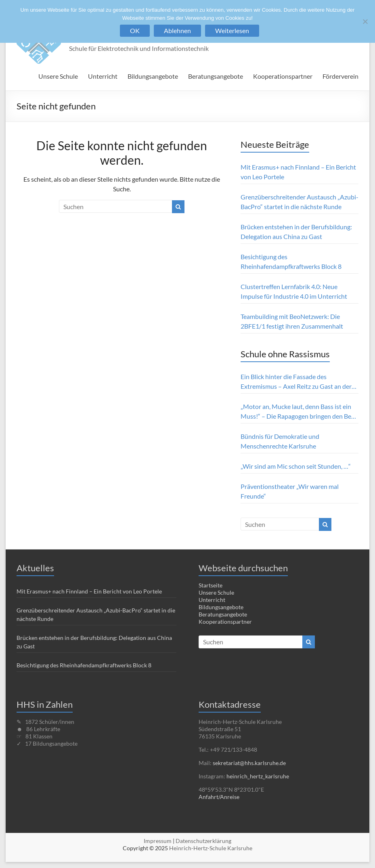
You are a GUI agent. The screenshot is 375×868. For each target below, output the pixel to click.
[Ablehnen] (365, 21)
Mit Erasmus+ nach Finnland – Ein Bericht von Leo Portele (298, 172)
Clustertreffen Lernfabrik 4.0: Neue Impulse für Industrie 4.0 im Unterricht (294, 291)
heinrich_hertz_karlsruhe (258, 776)
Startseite (211, 585)
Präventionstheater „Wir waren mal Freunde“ (290, 491)
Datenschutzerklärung (203, 841)
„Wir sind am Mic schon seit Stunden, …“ (296, 466)
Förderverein (340, 76)
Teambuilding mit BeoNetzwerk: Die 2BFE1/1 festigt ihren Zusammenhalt (292, 321)
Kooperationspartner (283, 76)
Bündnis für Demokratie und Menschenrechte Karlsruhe (280, 441)
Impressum (158, 841)
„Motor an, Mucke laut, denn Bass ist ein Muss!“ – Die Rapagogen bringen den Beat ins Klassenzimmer (299, 412)
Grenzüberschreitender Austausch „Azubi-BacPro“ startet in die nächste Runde (300, 202)
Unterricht (103, 76)
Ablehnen (177, 30)
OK (135, 30)
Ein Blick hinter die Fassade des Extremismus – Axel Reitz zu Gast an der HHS (296, 382)
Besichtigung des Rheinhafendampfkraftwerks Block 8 (291, 261)
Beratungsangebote (216, 76)
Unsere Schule (58, 76)
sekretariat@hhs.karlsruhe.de (249, 763)
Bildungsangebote (153, 76)
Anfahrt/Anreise (219, 797)
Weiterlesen (232, 30)
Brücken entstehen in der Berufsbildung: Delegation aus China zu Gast (296, 232)
